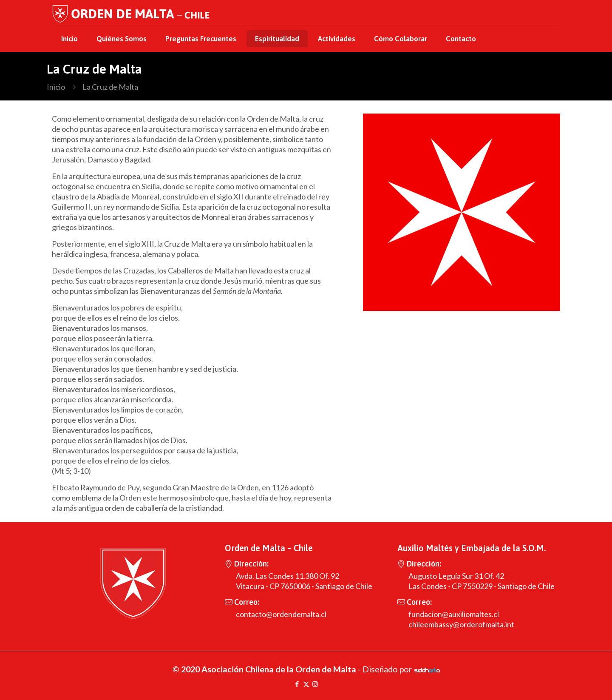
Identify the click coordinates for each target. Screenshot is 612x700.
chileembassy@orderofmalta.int (461, 624)
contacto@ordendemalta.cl (281, 614)
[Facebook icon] (297, 684)
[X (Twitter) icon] (306, 684)
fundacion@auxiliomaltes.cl (454, 614)
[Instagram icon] (315, 684)
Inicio (56, 87)
